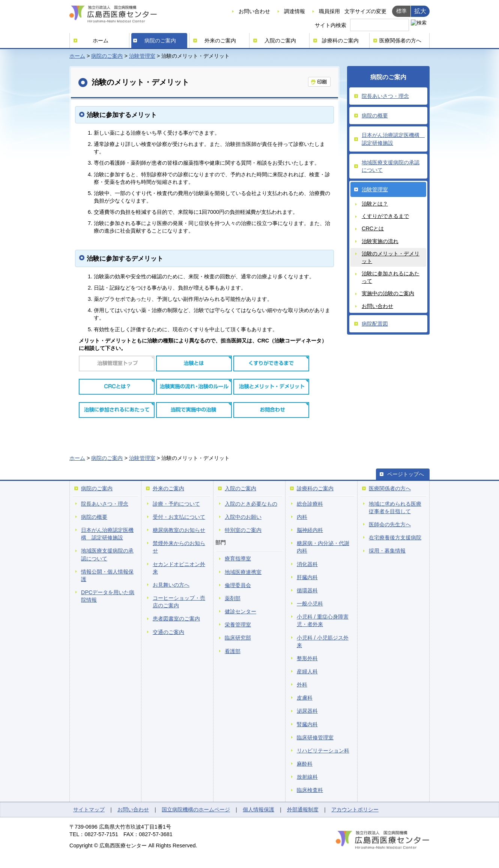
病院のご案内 (160, 41)
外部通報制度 (303, 809)
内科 (302, 517)
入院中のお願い (243, 517)
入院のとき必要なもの (251, 504)
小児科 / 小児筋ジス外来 (323, 641)
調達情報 (295, 11)
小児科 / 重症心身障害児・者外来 (323, 620)
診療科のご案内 (340, 41)
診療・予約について (176, 504)
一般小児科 (310, 604)
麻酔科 (305, 764)
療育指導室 (238, 559)
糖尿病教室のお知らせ (179, 530)
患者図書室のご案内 (176, 619)
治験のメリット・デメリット (391, 257)
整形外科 (307, 658)
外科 (302, 685)
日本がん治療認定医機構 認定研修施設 (393, 139)
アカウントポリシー (355, 809)
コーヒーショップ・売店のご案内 (179, 602)
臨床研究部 (238, 638)
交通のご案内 (168, 632)
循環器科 (307, 590)
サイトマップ (89, 809)
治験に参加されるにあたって (391, 277)
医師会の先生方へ (390, 524)
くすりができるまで (385, 216)
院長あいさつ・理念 (385, 96)
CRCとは (373, 228)
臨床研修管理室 (315, 737)
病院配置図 (375, 324)
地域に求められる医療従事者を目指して (395, 508)
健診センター (240, 611)
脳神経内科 (310, 530)
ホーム (101, 41)
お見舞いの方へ (171, 585)
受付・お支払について (179, 517)
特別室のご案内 (243, 530)
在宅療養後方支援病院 (395, 538)
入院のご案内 (280, 41)
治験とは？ (375, 204)
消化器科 (307, 564)
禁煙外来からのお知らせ (179, 547)
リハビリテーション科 (323, 751)
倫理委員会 (238, 585)
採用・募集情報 (387, 551)
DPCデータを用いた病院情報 (108, 596)
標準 (401, 11)
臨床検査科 (310, 790)
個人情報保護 (259, 809)
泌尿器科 (307, 711)
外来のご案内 (220, 41)
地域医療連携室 (243, 572)
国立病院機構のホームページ (196, 809)
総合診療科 (310, 504)
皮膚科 (305, 698)
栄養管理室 (238, 625)
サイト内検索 (331, 25)
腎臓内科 (307, 724)
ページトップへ (406, 474)
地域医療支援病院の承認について (391, 166)
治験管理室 (142, 56)
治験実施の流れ (380, 241)
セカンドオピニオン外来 (179, 568)
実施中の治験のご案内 (388, 293)
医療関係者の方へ (400, 41)
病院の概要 (375, 116)
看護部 (233, 651)
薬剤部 (233, 598)
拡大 (420, 11)
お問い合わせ (254, 11)
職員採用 (329, 11)
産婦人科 (307, 671)
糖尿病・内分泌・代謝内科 (323, 547)
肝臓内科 (307, 577)
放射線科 (307, 777)
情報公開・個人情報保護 (107, 575)
